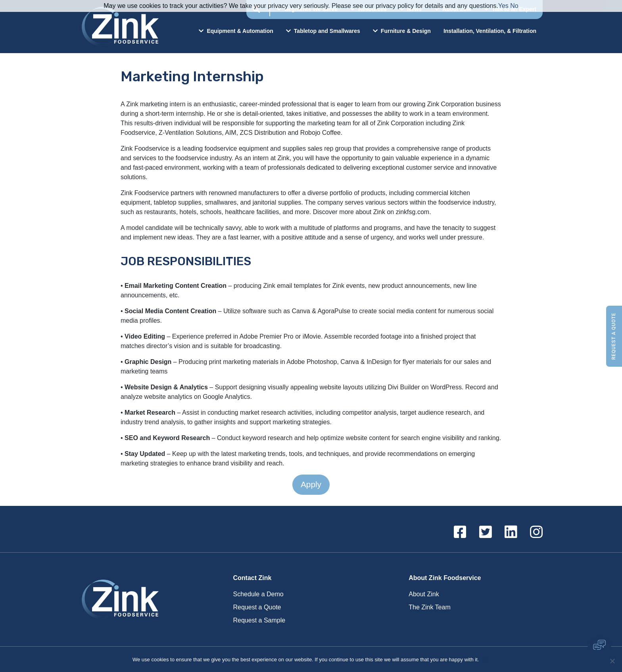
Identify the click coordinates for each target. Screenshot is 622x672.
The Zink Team (430, 607)
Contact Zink (252, 578)
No (514, 6)
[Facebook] (460, 532)
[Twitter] (486, 532)
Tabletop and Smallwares (323, 31)
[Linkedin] (511, 532)
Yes (503, 6)
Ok (486, 660)
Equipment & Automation (236, 31)
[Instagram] (536, 532)
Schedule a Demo (258, 594)
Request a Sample (259, 620)
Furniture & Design (402, 31)
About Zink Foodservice (445, 578)
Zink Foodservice (119, 27)
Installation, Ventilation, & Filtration (490, 31)
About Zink (424, 594)
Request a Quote (614, 336)
